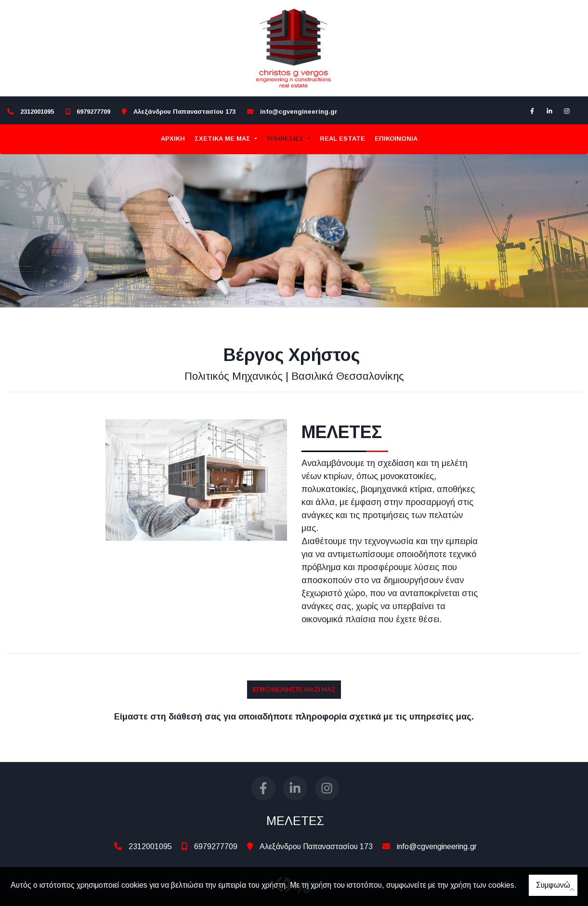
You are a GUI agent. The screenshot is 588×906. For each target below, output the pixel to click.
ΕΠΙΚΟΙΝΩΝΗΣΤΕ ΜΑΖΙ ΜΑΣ (294, 689)
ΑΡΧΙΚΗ (173, 139)
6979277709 (93, 112)
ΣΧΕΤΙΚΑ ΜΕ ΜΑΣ (223, 139)
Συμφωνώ (553, 885)
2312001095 (37, 112)
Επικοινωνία (396, 139)
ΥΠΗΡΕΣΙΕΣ (286, 139)
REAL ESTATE (342, 139)
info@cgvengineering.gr (299, 112)
